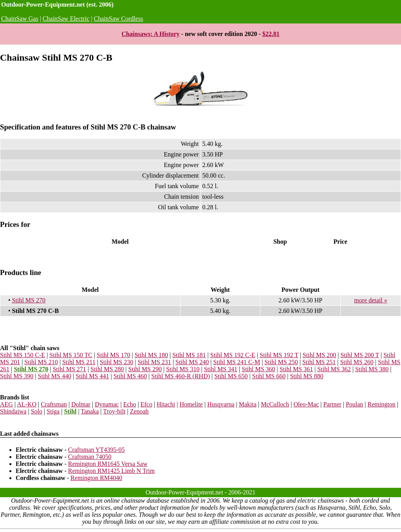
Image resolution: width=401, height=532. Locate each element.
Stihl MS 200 (319, 355)
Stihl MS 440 (55, 376)
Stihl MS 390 (17, 376)
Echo (130, 404)
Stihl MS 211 (79, 362)
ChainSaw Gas (20, 19)
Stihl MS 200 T (360, 355)
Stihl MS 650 (231, 376)
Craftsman (54, 404)
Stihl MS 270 (29, 300)
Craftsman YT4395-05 (97, 450)
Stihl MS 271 (69, 369)
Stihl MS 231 (154, 362)
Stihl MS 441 (92, 376)
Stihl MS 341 (221, 369)
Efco (146, 404)
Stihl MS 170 (113, 355)
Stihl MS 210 (41, 362)
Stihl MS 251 (319, 362)
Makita (248, 404)
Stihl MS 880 (306, 376)
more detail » (370, 300)
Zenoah (139, 411)
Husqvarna (221, 404)
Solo (37, 411)
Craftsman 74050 (90, 457)
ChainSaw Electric (66, 19)
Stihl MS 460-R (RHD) (181, 376)
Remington (382, 404)
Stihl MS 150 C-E (23, 355)
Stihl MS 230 (117, 362)
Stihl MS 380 (372, 369)
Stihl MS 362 (334, 369)
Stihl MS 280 (107, 369)
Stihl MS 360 (258, 369)
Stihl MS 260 (357, 362)
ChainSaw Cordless (119, 19)
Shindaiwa (13, 411)
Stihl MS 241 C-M (237, 362)
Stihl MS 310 (183, 369)
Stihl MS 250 (281, 362)
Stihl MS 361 (296, 369)
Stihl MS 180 (151, 355)
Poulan (354, 404)
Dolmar (81, 404)
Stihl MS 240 (192, 362)
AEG (6, 404)
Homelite (191, 404)
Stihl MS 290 (145, 369)
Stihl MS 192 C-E (233, 355)
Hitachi (166, 404)
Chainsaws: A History (150, 34)
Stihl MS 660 (269, 376)
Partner (332, 404)
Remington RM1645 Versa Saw (108, 464)
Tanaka (90, 411)
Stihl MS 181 (189, 355)
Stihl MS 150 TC (71, 355)
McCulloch (275, 404)
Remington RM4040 (96, 478)
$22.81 (271, 34)
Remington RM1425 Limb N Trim (111, 471)
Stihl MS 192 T (279, 355)
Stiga (53, 411)
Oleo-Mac (306, 404)
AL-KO (27, 404)
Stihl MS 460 (130, 376)
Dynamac (107, 404)
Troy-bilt (114, 411)
